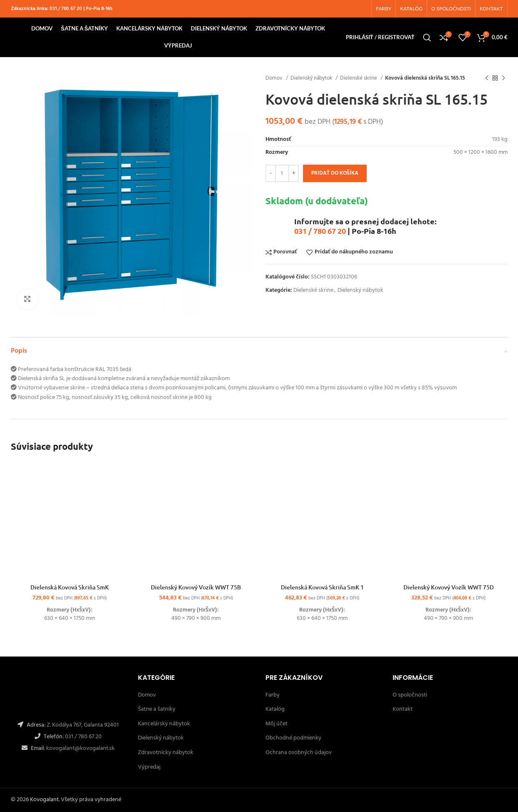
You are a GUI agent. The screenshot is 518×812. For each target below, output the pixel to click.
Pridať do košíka (335, 173)
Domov (275, 78)
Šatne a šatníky (157, 709)
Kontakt (403, 709)
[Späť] (487, 78)
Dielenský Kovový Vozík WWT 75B (196, 587)
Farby (273, 695)
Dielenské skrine (359, 78)
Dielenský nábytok (312, 78)
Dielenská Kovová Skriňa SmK (70, 587)
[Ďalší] (503, 78)
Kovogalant (44, 800)
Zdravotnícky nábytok (166, 753)
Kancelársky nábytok (164, 724)
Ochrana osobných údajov (299, 753)
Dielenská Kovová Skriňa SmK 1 (322, 587)
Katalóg (275, 709)
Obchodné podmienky (293, 738)
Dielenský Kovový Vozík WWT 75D (449, 587)
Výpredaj (149, 767)
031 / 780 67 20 (66, 9)
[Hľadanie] (427, 38)
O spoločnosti (410, 695)
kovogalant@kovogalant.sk (80, 748)
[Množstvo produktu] (282, 173)
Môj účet (277, 724)
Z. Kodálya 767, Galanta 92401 (83, 725)
